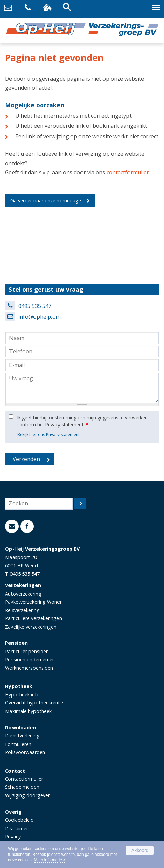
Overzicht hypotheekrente (34, 703)
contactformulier (128, 172)
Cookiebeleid (19, 820)
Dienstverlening (22, 736)
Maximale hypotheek (28, 711)
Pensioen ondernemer (30, 659)
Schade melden (22, 787)
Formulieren (18, 744)
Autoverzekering (23, 594)
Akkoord (140, 850)
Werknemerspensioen (29, 668)
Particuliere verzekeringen (33, 618)
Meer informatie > (50, 860)
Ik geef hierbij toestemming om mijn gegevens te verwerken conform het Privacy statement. (83, 421)
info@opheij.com (39, 317)
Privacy (13, 836)
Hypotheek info (22, 695)
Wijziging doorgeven (28, 795)
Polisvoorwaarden (25, 752)
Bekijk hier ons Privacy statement (49, 435)
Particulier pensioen (27, 651)
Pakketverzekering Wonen (34, 602)
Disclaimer (17, 828)
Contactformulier (24, 779)
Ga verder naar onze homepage (46, 200)
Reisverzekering (22, 610)
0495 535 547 (35, 306)
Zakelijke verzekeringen (31, 627)
